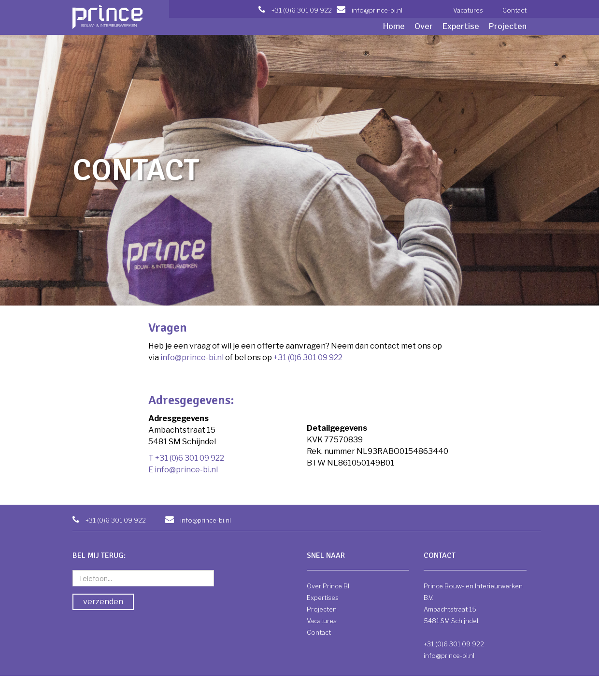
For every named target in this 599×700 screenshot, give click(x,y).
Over (424, 26)
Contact (514, 10)
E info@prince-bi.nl (183, 470)
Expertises (323, 598)
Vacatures (468, 10)
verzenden (103, 602)
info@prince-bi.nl (192, 357)
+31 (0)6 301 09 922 (308, 357)
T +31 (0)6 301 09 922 (186, 458)
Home (394, 26)
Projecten (508, 26)
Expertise (461, 26)
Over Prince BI (328, 586)
